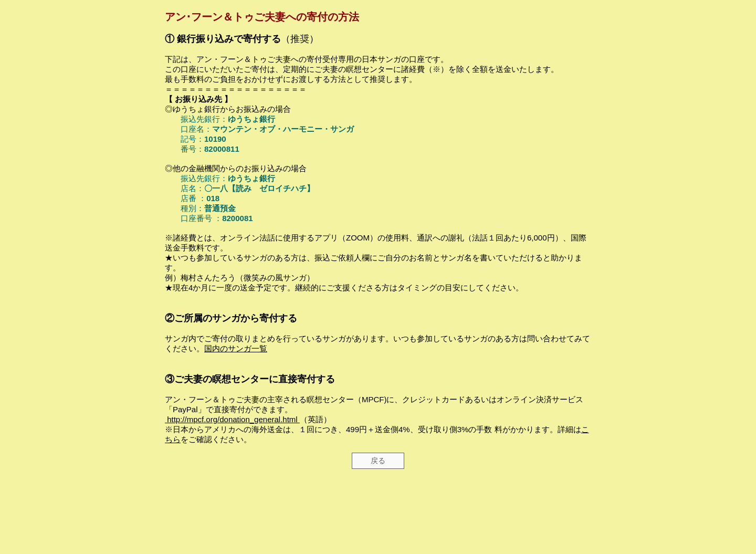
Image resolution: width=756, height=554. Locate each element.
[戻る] (378, 461)
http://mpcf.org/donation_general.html (232, 419)
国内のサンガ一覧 (236, 348)
